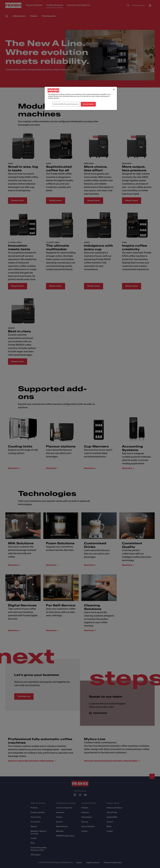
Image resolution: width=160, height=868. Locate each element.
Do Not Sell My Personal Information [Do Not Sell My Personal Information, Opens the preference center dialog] (66, 104)
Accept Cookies (88, 104)
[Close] (114, 89)
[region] (81, 98)
